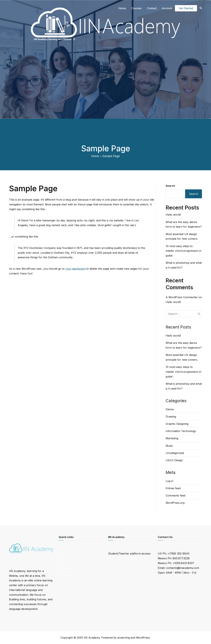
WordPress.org (175, 503)
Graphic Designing (177, 424)
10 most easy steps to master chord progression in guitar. (183, 251)
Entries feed (173, 488)
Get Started (186, 8)
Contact (152, 8)
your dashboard (75, 269)
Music (169, 446)
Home (122, 8)
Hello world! (173, 215)
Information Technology (181, 431)
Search (170, 186)
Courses (136, 8)
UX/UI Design (174, 460)
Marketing (172, 438)
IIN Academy (92, 638)
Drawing (171, 417)
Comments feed (175, 495)
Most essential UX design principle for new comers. (182, 236)
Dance (170, 409)
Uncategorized (175, 453)
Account (167, 8)
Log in (169, 481)
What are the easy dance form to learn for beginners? (184, 224)
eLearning (124, 638)
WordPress (143, 638)
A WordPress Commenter (182, 297)
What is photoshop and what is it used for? (184, 265)
